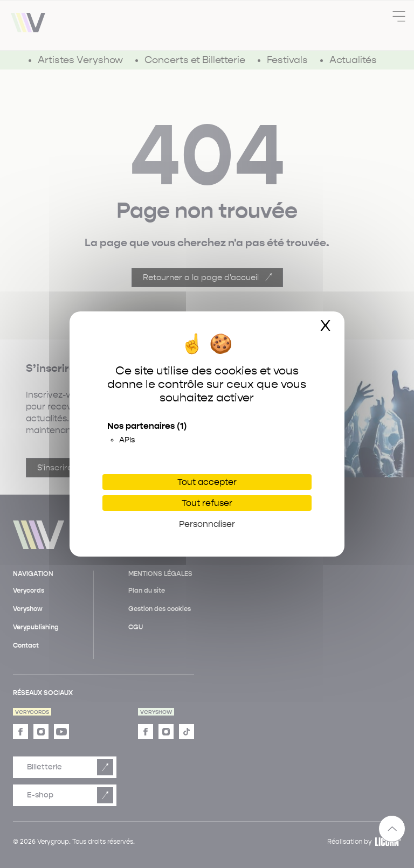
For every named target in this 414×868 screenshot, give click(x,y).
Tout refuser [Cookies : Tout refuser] (207, 503)
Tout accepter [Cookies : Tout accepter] (207, 482)
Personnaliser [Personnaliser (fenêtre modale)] (207, 524)
